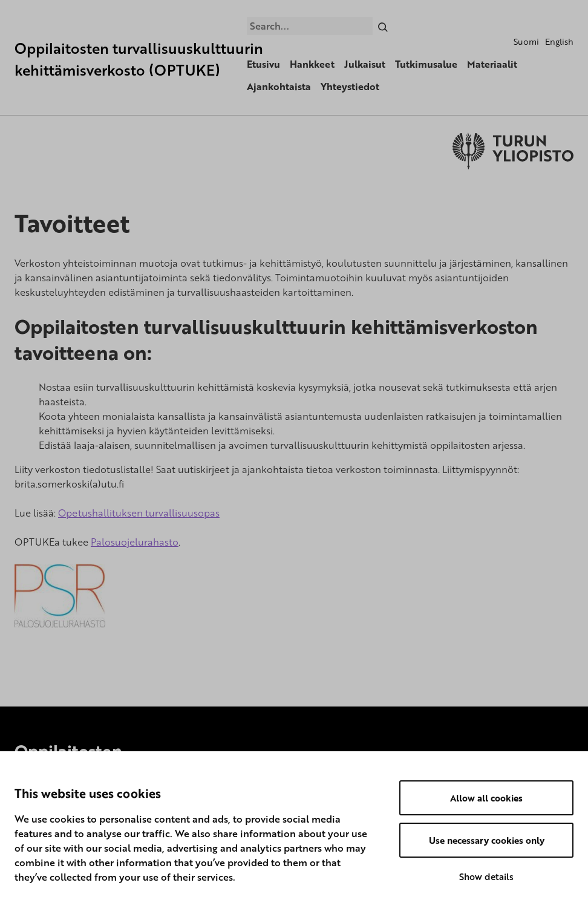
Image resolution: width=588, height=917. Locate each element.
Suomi (526, 41)
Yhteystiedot (350, 86)
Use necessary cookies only (487, 840)
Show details (486, 876)
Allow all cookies (486, 798)
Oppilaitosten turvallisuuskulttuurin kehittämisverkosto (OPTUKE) (139, 59)
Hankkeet (312, 64)
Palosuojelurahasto (135, 542)
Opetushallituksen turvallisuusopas (139, 513)
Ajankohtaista (279, 86)
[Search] (383, 26)
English (559, 41)
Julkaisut (365, 64)
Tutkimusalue (426, 64)
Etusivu (263, 64)
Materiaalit (492, 64)
